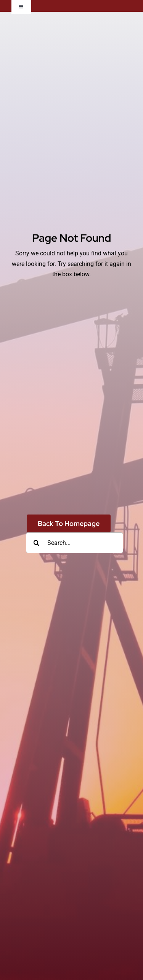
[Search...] (75, 543)
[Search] (36, 543)
